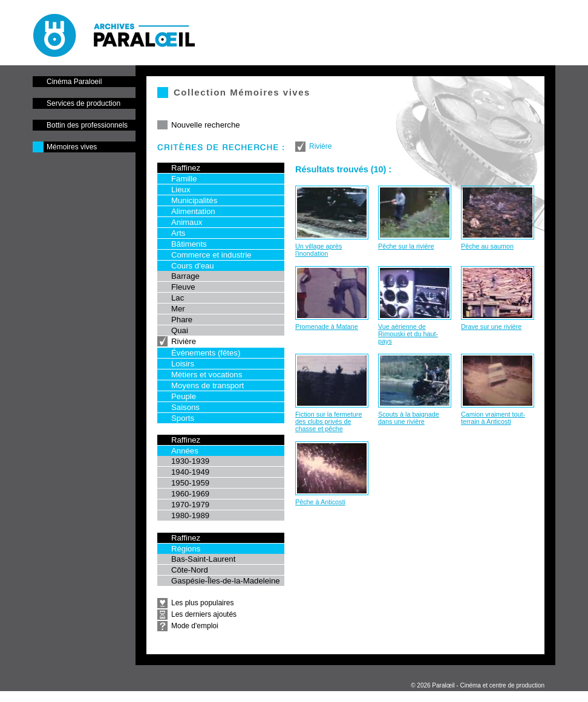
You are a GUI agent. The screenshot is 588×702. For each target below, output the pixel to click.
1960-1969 (190, 494)
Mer (178, 309)
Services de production (83, 103)
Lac (178, 298)
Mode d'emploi (195, 626)
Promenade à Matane (327, 327)
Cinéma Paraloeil (74, 82)
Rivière (184, 341)
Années (185, 451)
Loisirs (183, 364)
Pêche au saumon (487, 246)
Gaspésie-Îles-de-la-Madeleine (226, 581)
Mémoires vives (72, 147)
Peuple (184, 396)
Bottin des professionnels (87, 125)
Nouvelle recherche (206, 125)
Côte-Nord (190, 570)
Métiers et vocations (207, 375)
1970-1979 (190, 505)
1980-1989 (190, 515)
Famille (184, 179)
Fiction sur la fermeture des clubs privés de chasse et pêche (328, 421)
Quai (180, 330)
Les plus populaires (202, 603)
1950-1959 (190, 483)
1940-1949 (190, 472)
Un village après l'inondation (318, 250)
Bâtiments (189, 244)
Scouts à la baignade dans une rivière (409, 418)
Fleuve (183, 287)
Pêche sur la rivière (406, 246)
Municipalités (194, 200)
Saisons (185, 407)
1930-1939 (190, 461)
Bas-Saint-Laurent (203, 559)
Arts (178, 233)
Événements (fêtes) (206, 353)
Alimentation (193, 211)
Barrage (185, 276)
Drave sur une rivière (491, 327)
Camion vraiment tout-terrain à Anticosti (493, 418)
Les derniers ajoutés (204, 614)
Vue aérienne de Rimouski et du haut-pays (408, 334)
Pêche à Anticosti (320, 502)
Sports (183, 418)
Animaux (187, 222)
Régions (186, 549)
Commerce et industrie (211, 255)
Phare (182, 320)
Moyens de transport (207, 385)
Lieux (181, 190)
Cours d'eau (193, 266)
